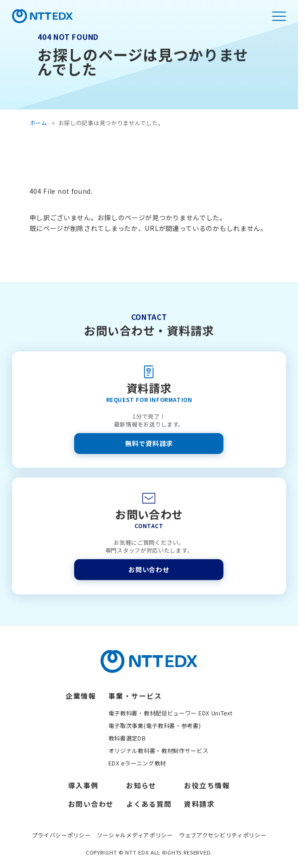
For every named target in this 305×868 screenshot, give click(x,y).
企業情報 (81, 696)
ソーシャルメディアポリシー (135, 835)
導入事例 (83, 785)
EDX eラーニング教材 (137, 763)
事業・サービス (135, 696)
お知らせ (141, 785)
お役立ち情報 (207, 785)
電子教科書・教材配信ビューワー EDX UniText (171, 713)
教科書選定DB (127, 738)
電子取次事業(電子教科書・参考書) (155, 726)
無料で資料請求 (149, 443)
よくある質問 (149, 804)
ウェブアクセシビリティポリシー (223, 835)
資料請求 (199, 804)
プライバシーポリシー (61, 835)
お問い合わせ (149, 569)
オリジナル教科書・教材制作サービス (159, 751)
